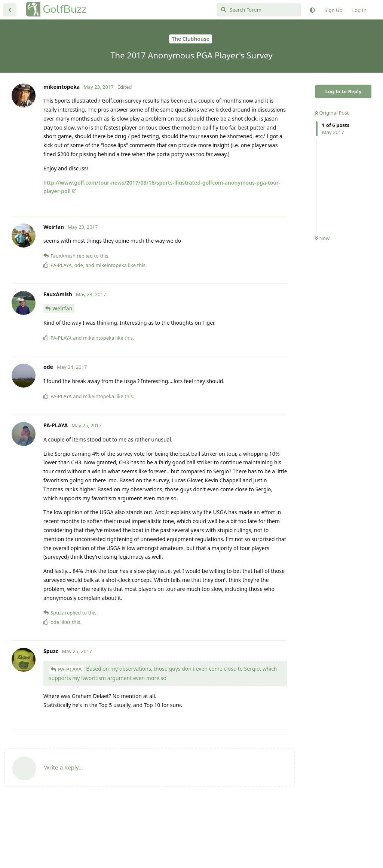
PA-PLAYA (70, 732)
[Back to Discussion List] (10, 10)
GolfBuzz (65, 9)
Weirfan (62, 371)
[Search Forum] (259, 10)
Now (322, 238)
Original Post (332, 113)
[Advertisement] (149, 247)
